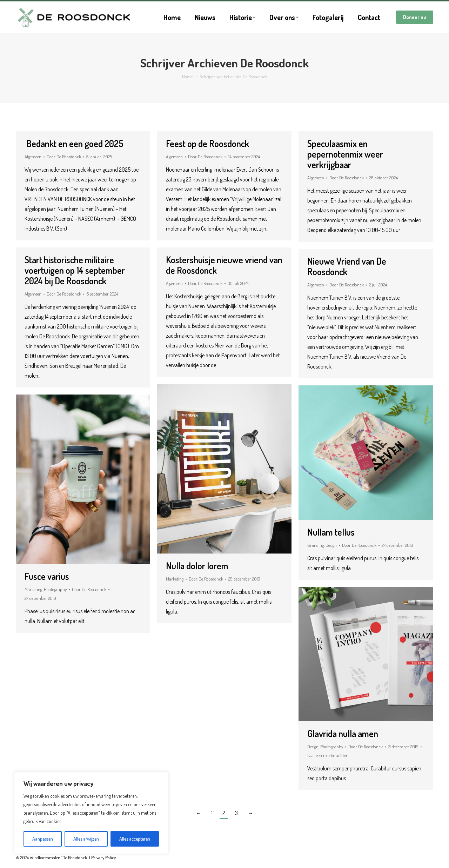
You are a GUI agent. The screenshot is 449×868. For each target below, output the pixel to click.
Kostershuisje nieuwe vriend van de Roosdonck (224, 265)
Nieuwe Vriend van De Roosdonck (347, 266)
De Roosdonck (274, 63)
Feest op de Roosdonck (207, 143)
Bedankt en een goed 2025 (74, 143)
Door (64, 157)
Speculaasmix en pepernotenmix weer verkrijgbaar (345, 154)
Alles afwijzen (86, 839)
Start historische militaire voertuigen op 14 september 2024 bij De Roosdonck (75, 270)
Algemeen (33, 157)
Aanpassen (43, 839)
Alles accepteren (135, 839)
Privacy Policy (103, 857)
